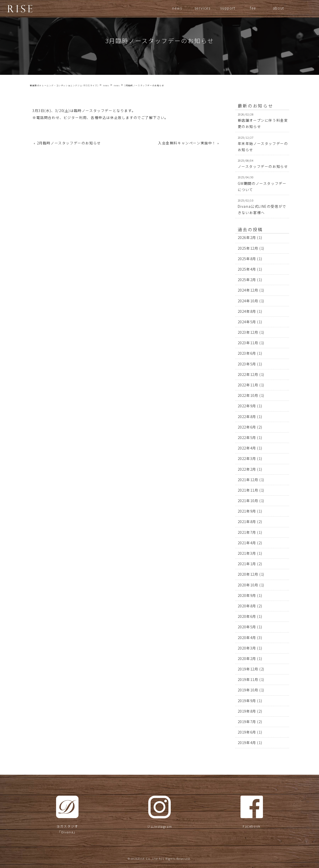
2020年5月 (247, 627)
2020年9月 (247, 595)
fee (253, 8)
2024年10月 (248, 301)
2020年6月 (247, 616)
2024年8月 (247, 311)
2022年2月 (247, 469)
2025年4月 (247, 269)
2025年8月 (247, 259)
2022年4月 (247, 448)
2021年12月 (248, 480)
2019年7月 (247, 722)
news (177, 8)
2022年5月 (247, 437)
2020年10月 (248, 585)
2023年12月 (248, 332)
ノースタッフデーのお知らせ (263, 166)
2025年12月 (248, 248)
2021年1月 (247, 564)
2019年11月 (248, 679)
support (228, 8)
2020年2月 (247, 658)
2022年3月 (247, 458)
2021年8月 (247, 522)
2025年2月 (247, 280)
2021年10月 (248, 501)
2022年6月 (247, 427)
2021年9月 (247, 511)
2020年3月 (247, 648)
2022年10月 (248, 395)
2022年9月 (247, 406)
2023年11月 (248, 343)
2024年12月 (248, 290)
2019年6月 (247, 732)
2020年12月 (248, 574)
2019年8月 (247, 711)
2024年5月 (247, 322)
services (203, 8)
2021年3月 (247, 553)
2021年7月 (247, 532)
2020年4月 (247, 638)
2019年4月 (247, 743)
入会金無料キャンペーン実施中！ (187, 143)
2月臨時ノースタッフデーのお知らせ (69, 143)
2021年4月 (247, 543)
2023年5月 (247, 364)
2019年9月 (247, 701)
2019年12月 (248, 669)
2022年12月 (248, 374)
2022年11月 (248, 385)
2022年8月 (247, 417)
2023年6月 (247, 353)
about (279, 8)
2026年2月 (247, 237)
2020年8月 (247, 606)
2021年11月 (248, 490)
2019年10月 (248, 690)
